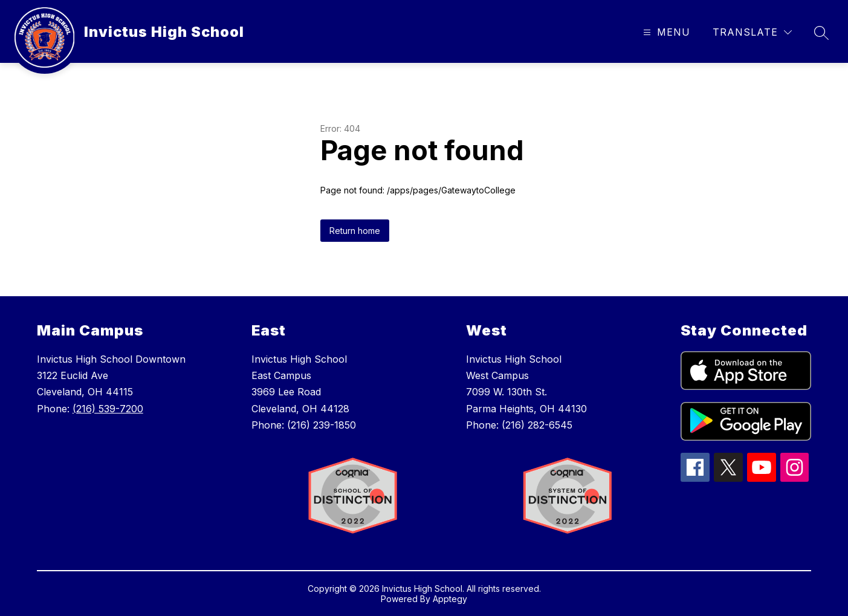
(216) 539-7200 (108, 409)
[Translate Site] (752, 32)
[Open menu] (665, 32)
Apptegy (450, 599)
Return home (355, 231)
